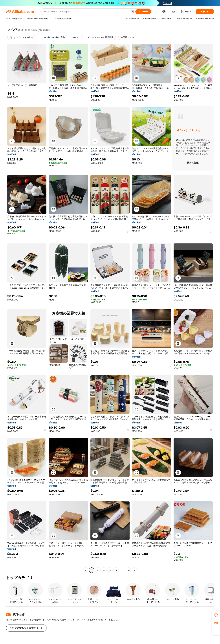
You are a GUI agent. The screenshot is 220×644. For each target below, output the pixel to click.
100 (128, 570)
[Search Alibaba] (86, 12)
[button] (132, 12)
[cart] (174, 12)
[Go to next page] (134, 570)
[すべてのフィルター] (21, 37)
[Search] (143, 12)
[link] (216, 615)
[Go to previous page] (86, 570)
